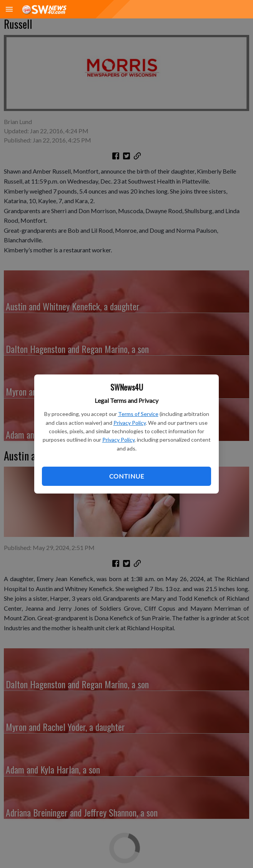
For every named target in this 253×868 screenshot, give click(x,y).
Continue (126, 476)
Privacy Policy (130, 423)
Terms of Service (138, 414)
